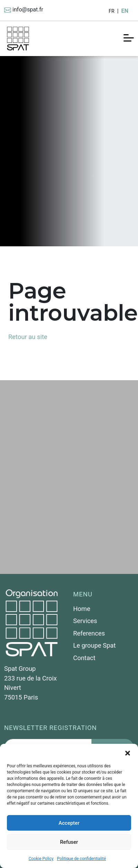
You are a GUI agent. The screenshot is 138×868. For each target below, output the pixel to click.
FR (111, 11)
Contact (84, 658)
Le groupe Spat (95, 645)
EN (125, 11)
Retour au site (28, 337)
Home (82, 609)
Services (85, 621)
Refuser (69, 842)
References (89, 633)
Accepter (69, 823)
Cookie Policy (41, 859)
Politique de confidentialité (82, 859)
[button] (128, 752)
